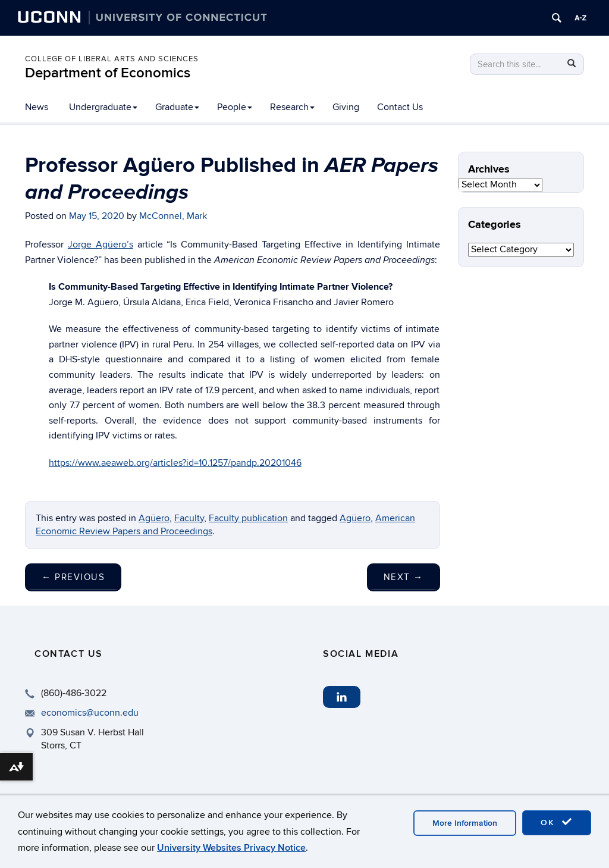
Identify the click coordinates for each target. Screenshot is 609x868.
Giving (346, 107)
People (235, 107)
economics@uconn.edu (90, 713)
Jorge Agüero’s (101, 245)
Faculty (189, 518)
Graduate (177, 107)
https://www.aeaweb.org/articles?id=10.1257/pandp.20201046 (175, 463)
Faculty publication (248, 518)
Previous (73, 577)
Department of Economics (108, 73)
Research (292, 107)
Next (404, 577)
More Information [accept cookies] (465, 823)
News (37, 107)
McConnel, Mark (173, 216)
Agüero (154, 518)
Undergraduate (103, 107)
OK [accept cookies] (557, 822)
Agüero (355, 518)
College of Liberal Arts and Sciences (112, 59)
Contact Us (400, 107)
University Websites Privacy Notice (231, 848)
